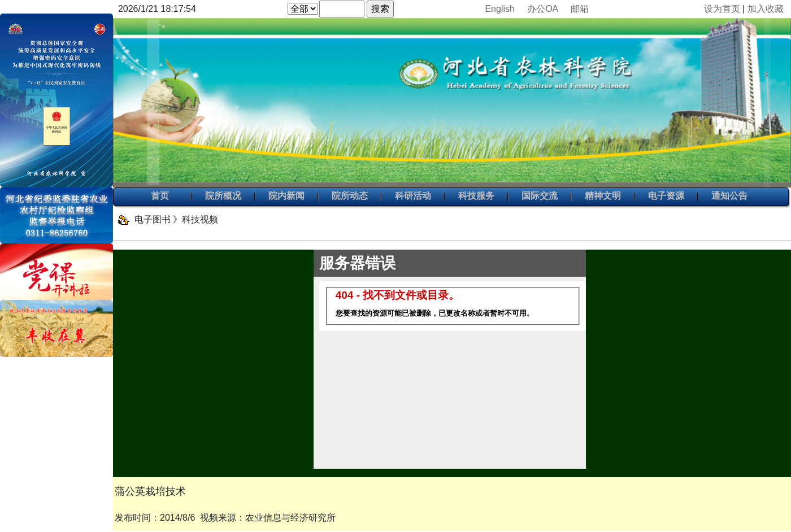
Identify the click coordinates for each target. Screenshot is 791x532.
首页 (160, 197)
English (499, 9)
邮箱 (580, 9)
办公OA (542, 9)
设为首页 (722, 9)
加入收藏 (766, 9)
